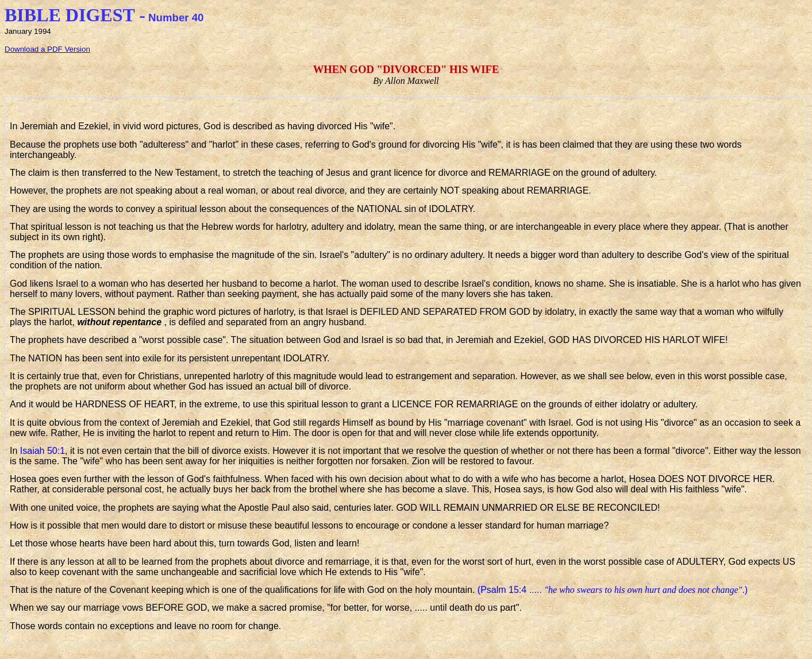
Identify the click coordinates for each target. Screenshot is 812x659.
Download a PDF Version (47, 49)
